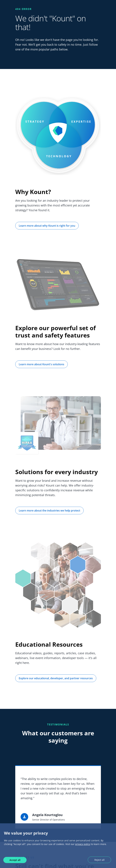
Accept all (15, 860)
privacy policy (83, 844)
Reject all (99, 860)
